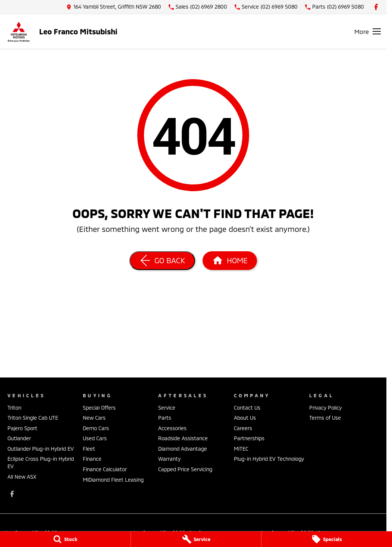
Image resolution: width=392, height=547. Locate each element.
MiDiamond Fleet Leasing (113, 480)
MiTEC (241, 449)
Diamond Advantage (183, 449)
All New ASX (22, 477)
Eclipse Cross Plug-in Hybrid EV (41, 462)
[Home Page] (19, 32)
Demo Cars (96, 428)
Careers (243, 428)
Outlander (19, 438)
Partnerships (249, 438)
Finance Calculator (105, 469)
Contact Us (247, 408)
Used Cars (95, 438)
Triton (14, 408)
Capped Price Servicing (185, 469)
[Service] (196, 539)
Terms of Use (325, 418)
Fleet (89, 449)
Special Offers (99, 408)
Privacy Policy (325, 408)
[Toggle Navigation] (368, 31)
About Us (245, 418)
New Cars (94, 418)
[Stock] (65, 539)
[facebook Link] (376, 7)
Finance (92, 459)
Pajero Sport (22, 428)
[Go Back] (162, 261)
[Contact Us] (114, 7)
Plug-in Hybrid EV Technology (269, 459)
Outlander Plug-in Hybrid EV (41, 449)
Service (167, 408)
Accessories (172, 428)
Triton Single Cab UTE (33, 418)
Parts (165, 418)
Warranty (169, 459)
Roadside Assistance (183, 438)
